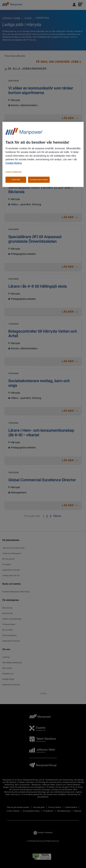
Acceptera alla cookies (39, 180)
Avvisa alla (16, 180)
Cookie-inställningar (14, 172)
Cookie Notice (14, 163)
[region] (43, 155)
